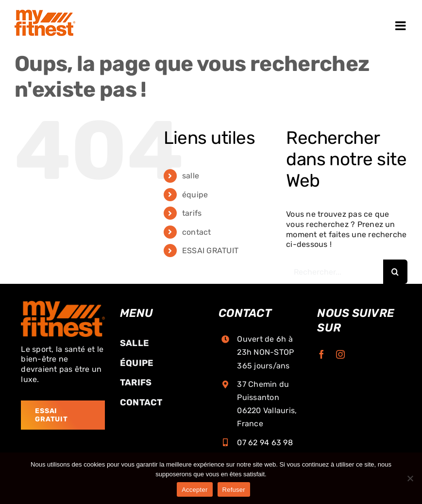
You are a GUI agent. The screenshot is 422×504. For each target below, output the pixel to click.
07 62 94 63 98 (265, 443)
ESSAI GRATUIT (210, 251)
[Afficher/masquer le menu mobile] (401, 26)
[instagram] (340, 354)
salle (191, 176)
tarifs (192, 213)
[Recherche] (395, 272)
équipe (195, 195)
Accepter (194, 490)
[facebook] (321, 354)
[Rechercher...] (335, 272)
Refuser (234, 490)
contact (197, 232)
